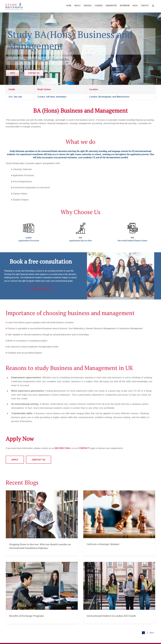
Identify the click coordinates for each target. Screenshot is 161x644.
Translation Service (93, 622)
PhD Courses (14, 622)
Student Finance (92, 616)
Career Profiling (92, 603)
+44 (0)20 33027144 (100, 643)
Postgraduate (14, 616)
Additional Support (93, 628)
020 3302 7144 (62, 448)
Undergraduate (15, 603)
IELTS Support (92, 610)
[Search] (153, 5)
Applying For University (95, 591)
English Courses (15, 591)
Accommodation (92, 597)
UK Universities (15, 639)
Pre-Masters (13, 610)
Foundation (13, 597)
